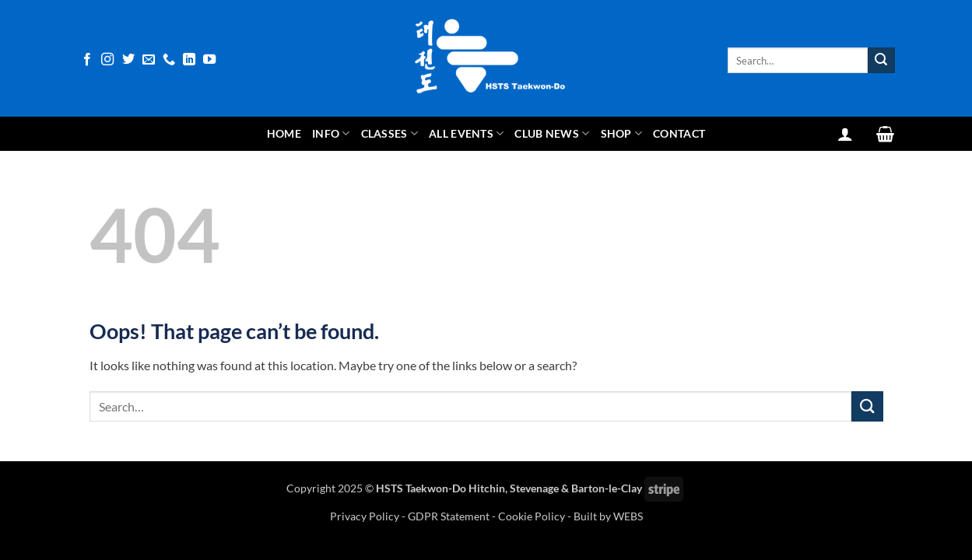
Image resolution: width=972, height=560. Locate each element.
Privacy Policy (366, 516)
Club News (552, 133)
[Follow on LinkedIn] (189, 60)
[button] (845, 134)
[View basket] (885, 134)
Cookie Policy (532, 516)
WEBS (628, 516)
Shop (622, 133)
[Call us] (169, 60)
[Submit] (881, 61)
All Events (466, 133)
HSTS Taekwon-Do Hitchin (440, 488)
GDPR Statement (449, 516)
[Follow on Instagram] (107, 60)
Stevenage (534, 488)
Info (331, 133)
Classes (390, 133)
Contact (679, 133)
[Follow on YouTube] (209, 60)
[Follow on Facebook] (87, 60)
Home (284, 133)
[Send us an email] (149, 60)
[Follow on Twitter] (128, 60)
